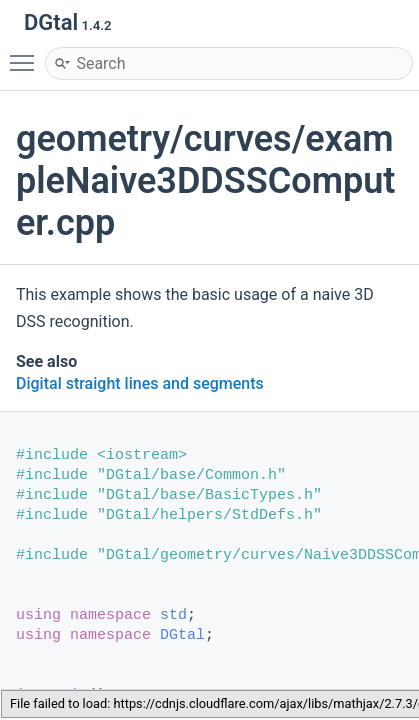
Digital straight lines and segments (140, 383)
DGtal (182, 635)
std (173, 615)
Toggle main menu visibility (27, 54)
